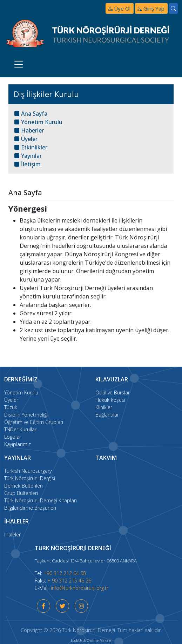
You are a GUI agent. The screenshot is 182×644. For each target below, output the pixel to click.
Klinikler (104, 407)
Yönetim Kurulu (38, 122)
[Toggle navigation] (19, 64)
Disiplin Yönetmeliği (26, 415)
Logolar (13, 437)
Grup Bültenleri (21, 493)
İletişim (28, 164)
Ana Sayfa (31, 114)
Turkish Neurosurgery (28, 471)
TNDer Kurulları (21, 429)
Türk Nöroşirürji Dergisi (30, 478)
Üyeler (26, 139)
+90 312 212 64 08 (65, 573)
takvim (106, 458)
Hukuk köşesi (110, 400)
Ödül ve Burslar (113, 392)
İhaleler (12, 534)
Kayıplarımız (18, 444)
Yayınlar (28, 156)
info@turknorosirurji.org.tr (80, 588)
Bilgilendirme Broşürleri (30, 508)
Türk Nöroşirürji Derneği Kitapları (41, 500)
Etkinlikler (31, 147)
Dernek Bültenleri (23, 486)
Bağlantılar (107, 415)
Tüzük (11, 407)
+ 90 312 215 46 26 (69, 581)
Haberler (29, 130)
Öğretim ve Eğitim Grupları (34, 422)
